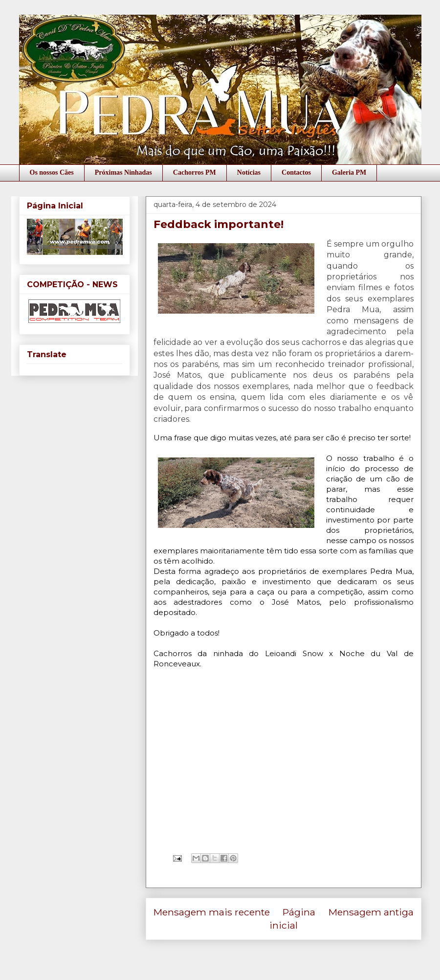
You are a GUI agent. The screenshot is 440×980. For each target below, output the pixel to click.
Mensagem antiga (371, 912)
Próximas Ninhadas (123, 172)
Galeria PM (349, 172)
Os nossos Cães (52, 172)
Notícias (249, 172)
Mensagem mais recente (212, 912)
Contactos (296, 172)
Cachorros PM (195, 172)
